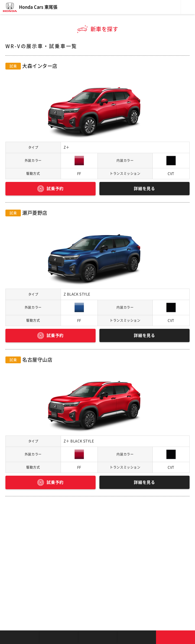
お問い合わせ (175, 637)
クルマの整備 (97, 637)
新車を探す (58, 637)
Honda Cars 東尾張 (38, 7)
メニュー (188, 7)
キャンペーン (136, 637)
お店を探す (19, 637)
